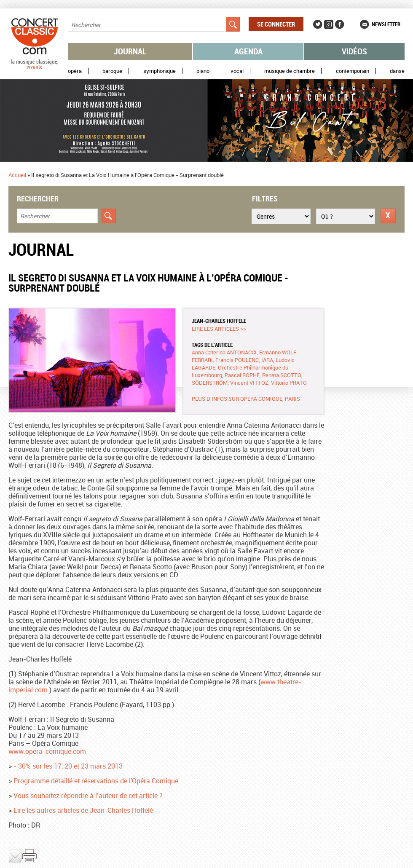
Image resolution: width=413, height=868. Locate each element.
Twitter (318, 24)
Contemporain (353, 71)
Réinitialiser (388, 216)
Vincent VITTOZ (249, 383)
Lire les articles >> (219, 329)
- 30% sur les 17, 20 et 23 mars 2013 (68, 766)
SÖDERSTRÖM (210, 383)
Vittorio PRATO (289, 383)
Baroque (112, 71)
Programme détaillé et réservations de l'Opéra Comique (96, 781)
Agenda (248, 51)
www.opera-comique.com (47, 751)
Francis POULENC (237, 360)
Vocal (237, 71)
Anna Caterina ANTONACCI (224, 352)
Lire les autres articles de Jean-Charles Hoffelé (83, 810)
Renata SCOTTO (282, 375)
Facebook (340, 24)
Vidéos (354, 51)
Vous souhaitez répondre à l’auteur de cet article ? (88, 796)
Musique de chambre (290, 71)
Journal (130, 51)
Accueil (17, 175)
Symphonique (160, 71)
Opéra (75, 71)
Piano (203, 71)
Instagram (329, 24)
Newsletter (386, 24)
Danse (397, 71)
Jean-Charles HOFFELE (219, 321)
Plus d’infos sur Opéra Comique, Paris (246, 399)
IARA (267, 360)
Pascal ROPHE (242, 375)
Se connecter (276, 24)
